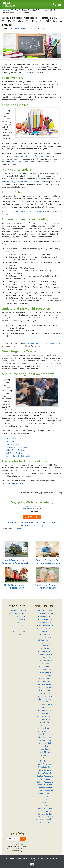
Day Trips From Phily (45, 819)
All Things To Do (45, 610)
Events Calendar (19, 631)
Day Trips (45, 663)
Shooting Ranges (45, 788)
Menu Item (45, 822)
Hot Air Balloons (45, 731)
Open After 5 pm (45, 764)
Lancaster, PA (7, 10)
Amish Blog (20, 613)
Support (42, 525)
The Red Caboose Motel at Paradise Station (16, 586)
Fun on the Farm (45, 704)
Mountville (28, 509)
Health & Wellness (45, 716)
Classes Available (45, 654)
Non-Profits (45, 761)
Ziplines (45, 806)
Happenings (20, 619)
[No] (61, 862)
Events (52, 523)
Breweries (45, 648)
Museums (45, 755)
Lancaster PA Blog (19, 610)
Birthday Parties (45, 640)
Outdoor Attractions (45, 776)
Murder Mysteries (45, 752)
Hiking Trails (45, 719)
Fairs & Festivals (45, 681)
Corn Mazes (45, 657)
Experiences (15, 28)
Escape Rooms (45, 672)
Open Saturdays (45, 767)
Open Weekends (45, 773)
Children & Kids (45, 651)
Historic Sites (45, 722)
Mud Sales (19, 634)
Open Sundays (45, 770)
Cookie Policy (43, 861)
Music (45, 758)
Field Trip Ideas (45, 690)
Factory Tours (45, 678)
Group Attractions (45, 710)
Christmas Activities (45, 613)
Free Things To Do (45, 696)
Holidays (45, 725)
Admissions (13, 523)
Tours (45, 800)
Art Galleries (45, 634)
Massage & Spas (45, 740)
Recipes (20, 625)
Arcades (45, 631)
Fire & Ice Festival (45, 693)
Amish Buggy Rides (45, 625)
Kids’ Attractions (45, 737)
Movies (45, 746)
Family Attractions (45, 684)
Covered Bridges (45, 660)
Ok (32, 864)
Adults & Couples (45, 619)
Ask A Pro (20, 622)
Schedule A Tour (27, 525)
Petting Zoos (45, 779)
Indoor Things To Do (45, 734)
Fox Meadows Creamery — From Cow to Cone (48, 586)
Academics (28, 523)
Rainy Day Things (45, 785)
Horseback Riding (45, 728)
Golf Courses (45, 707)
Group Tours (45, 713)
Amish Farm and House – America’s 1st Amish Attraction (16, 562)
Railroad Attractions (45, 782)
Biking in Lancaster (45, 637)
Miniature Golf (45, 743)
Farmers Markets (45, 687)
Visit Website (32, 517)
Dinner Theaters (45, 666)
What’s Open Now (45, 616)
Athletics (41, 523)
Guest (42, 28)
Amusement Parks (45, 628)
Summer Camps (45, 794)
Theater (45, 797)
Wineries (45, 803)
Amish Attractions (45, 622)
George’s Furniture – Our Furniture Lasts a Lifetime (48, 562)
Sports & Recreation (45, 791)
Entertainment (45, 669)
